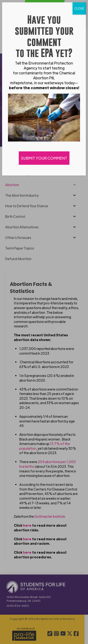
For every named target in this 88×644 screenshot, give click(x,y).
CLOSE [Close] (79, 8)
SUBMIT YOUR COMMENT (44, 158)
